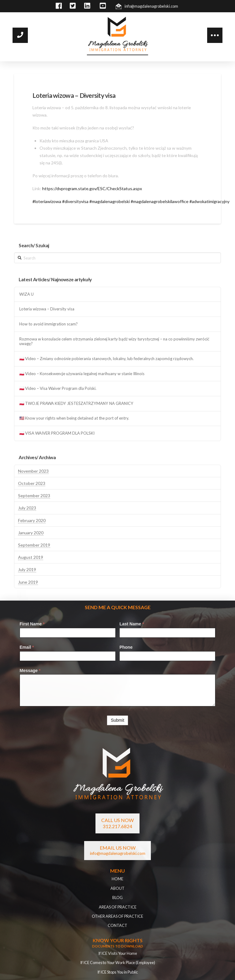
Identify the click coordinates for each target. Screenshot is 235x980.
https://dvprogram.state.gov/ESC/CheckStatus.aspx (92, 188)
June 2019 (28, 582)
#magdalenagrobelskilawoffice (160, 201)
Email (27, 647)
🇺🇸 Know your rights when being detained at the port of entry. (74, 418)
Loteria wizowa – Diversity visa (47, 309)
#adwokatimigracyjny (209, 201)
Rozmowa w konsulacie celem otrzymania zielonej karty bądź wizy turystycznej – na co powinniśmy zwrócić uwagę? (114, 342)
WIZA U (26, 294)
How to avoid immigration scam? (48, 324)
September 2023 (34, 496)
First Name (32, 624)
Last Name (132, 624)
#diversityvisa (75, 201)
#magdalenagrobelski (110, 201)
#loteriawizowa (47, 201)
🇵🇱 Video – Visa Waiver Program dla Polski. (58, 388)
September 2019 (34, 545)
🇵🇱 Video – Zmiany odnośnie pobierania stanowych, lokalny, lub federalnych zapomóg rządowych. (106, 359)
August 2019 (31, 557)
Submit (117, 720)
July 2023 (27, 508)
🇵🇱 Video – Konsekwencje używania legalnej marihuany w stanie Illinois (82, 374)
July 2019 (27, 569)
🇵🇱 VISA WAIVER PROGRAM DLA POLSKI (57, 433)
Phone (126, 647)
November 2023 (33, 471)
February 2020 (32, 520)
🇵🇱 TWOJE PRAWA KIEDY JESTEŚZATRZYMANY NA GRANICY (76, 404)
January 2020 (31, 533)
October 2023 (32, 483)
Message (30, 671)
